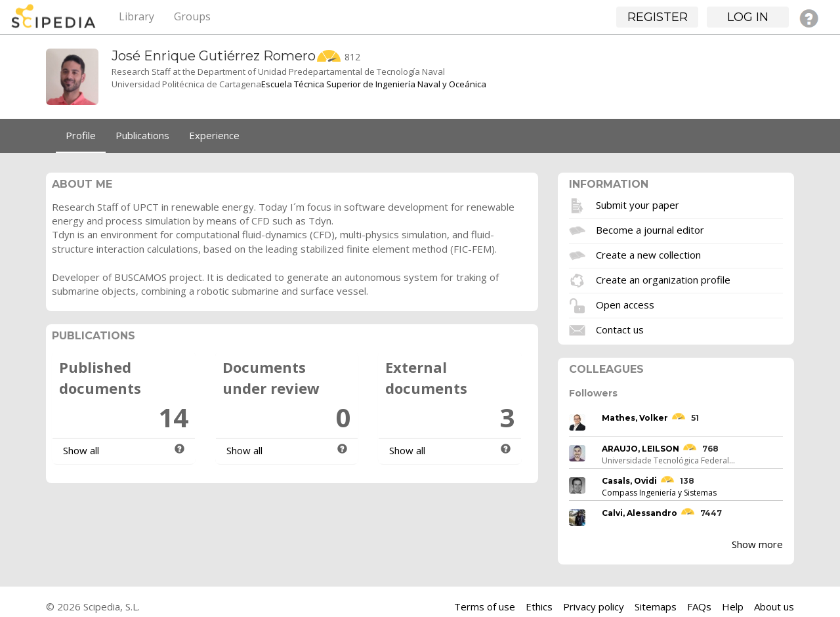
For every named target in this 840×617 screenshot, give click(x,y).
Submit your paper (638, 204)
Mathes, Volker (635, 418)
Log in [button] (748, 17)
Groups (192, 16)
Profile (81, 135)
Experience (214, 135)
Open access (625, 304)
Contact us (620, 329)
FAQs (699, 606)
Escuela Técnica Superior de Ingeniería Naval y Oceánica (374, 84)
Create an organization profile (663, 279)
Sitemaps (656, 606)
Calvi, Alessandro (640, 513)
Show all (81, 450)
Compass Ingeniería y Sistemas (659, 493)
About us (774, 606)
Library (136, 16)
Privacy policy (594, 606)
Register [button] (658, 17)
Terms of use (485, 606)
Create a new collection (648, 254)
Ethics (539, 606)
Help (733, 606)
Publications (142, 135)
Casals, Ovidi (629, 481)
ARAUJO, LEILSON (640, 449)
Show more (757, 544)
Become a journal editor (650, 229)
